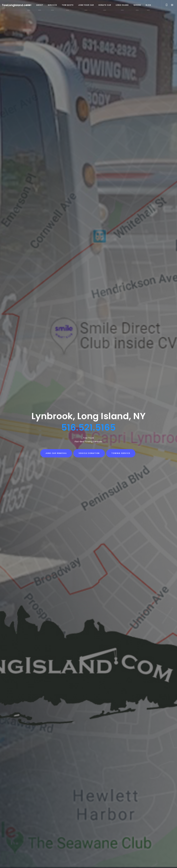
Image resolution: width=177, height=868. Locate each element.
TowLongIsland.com (16, 5)
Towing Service (121, 453)
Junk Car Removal (56, 453)
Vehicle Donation (89, 453)
